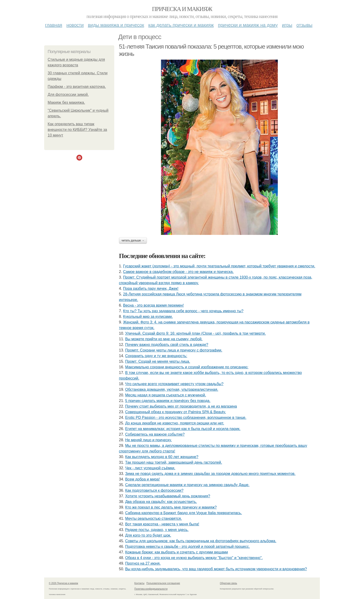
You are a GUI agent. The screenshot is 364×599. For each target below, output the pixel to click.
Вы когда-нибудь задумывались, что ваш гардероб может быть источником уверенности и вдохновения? (216, 569)
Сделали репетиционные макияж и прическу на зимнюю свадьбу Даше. (187, 485)
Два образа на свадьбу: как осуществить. (161, 502)
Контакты (139, 583)
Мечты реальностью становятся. (154, 518)
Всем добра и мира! (143, 479)
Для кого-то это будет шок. (148, 535)
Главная (54, 25)
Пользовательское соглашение (163, 583)
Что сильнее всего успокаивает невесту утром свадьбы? (174, 384)
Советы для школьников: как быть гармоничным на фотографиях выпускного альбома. (201, 541)
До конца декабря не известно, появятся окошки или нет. (175, 423)
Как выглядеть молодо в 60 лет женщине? (162, 457)
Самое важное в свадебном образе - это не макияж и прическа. (178, 272)
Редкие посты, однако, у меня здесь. (157, 530)
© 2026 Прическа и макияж (63, 583)
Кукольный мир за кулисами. (148, 317)
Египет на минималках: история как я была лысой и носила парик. (183, 429)
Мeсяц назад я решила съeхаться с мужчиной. (166, 395)
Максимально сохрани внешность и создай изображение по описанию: (187, 367)
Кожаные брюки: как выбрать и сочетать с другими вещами (177, 552)
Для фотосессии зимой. (68, 95)
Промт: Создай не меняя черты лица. (158, 361)
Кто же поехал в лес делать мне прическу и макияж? (171, 507)
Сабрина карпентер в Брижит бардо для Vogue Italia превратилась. (184, 513)
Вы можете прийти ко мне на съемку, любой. (164, 339)
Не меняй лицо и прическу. (148, 440)
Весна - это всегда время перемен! (153, 305)
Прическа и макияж (182, 9)
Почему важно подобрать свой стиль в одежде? (167, 345)
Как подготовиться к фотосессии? (154, 490)
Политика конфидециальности (151, 589)
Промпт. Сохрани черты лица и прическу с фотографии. (174, 350)
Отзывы (304, 25)
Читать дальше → (133, 240)
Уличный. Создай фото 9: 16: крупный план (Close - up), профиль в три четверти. (196, 333)
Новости (75, 25)
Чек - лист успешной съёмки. (150, 468)
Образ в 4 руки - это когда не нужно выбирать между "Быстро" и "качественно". (194, 558)
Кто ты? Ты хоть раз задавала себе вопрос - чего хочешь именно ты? (183, 311)
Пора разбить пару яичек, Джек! (151, 289)
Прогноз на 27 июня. (143, 563)
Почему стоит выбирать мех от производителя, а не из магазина (181, 406)
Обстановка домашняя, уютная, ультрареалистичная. (172, 389)
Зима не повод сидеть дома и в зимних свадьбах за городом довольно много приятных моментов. (210, 474)
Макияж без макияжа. (66, 102)
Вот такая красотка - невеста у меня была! (162, 524)
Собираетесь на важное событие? (155, 434)
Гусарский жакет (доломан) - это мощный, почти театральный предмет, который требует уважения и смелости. (219, 266)
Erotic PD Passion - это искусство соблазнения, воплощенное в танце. (186, 418)
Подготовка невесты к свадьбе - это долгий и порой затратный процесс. (188, 547)
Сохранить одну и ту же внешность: (156, 356)
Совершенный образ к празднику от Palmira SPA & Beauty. (176, 412)
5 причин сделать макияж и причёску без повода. (168, 401)
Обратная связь (228, 583)
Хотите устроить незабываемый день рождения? (168, 496)
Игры (287, 25)
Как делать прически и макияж (181, 25)
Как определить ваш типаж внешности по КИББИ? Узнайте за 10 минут (77, 130)
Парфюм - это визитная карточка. (77, 87)
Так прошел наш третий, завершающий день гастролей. (174, 462)
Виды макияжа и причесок (116, 25)
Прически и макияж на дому (248, 25)
